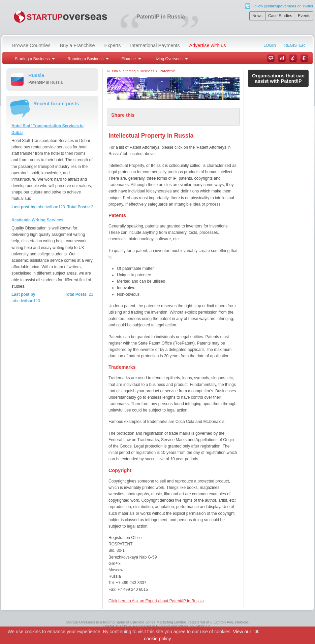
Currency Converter (304, 58)
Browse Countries (31, 45)
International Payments (155, 45)
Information (293, 58)
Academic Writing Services (37, 220)
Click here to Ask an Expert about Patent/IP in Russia (156, 601)
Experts (113, 45)
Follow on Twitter (283, 6)
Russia (112, 71)
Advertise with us (208, 45)
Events (304, 16)
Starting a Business (139, 71)
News (257, 16)
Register (295, 45)
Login (270, 45)
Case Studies (280, 16)
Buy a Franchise (77, 45)
